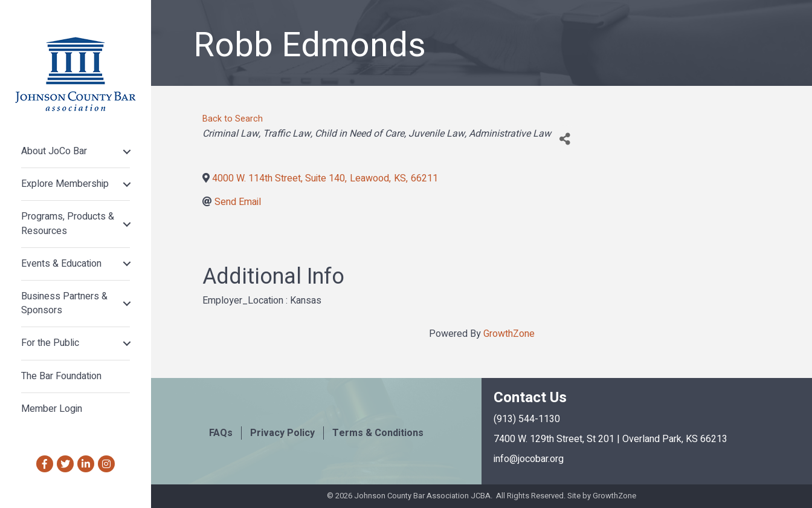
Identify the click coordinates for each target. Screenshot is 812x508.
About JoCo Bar (54, 151)
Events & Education (61, 264)
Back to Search (233, 119)
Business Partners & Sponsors (64, 303)
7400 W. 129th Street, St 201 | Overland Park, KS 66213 (611, 439)
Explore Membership (65, 184)
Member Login (52, 409)
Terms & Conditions (378, 433)
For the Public (50, 343)
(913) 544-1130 (527, 419)
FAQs (221, 433)
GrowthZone (509, 334)
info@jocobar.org (529, 459)
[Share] (565, 139)
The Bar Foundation (61, 376)
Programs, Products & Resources (68, 223)
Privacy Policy (282, 433)
